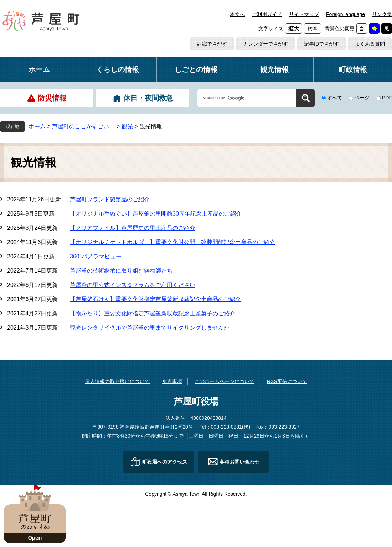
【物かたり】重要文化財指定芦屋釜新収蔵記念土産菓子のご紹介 (153, 313)
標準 (313, 29)
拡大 (294, 29)
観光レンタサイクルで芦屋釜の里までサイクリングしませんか (150, 328)
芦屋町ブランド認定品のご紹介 (110, 199)
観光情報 (274, 69)
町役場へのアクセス (165, 462)
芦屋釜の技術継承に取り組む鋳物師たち (121, 271)
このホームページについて (225, 381)
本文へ (237, 14)
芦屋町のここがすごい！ (83, 126)
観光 (127, 126)
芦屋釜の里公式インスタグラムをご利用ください (133, 285)
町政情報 (353, 69)
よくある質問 (370, 44)
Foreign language (345, 14)
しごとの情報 (196, 69)
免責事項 (172, 381)
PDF (387, 98)
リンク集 (382, 14)
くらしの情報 (118, 69)
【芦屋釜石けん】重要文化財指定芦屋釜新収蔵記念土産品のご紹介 (155, 299)
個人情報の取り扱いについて (117, 381)
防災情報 (52, 98)
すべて (335, 98)
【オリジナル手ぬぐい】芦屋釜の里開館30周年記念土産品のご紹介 (156, 214)
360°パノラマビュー (96, 256)
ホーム (39, 69)
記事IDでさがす (321, 44)
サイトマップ (304, 14)
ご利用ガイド (267, 14)
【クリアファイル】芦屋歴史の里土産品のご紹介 (133, 228)
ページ (362, 98)
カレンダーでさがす (265, 44)
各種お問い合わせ (239, 462)
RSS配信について (287, 381)
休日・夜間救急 (148, 98)
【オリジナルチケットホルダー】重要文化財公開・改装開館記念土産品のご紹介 (172, 242)
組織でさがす (212, 44)
